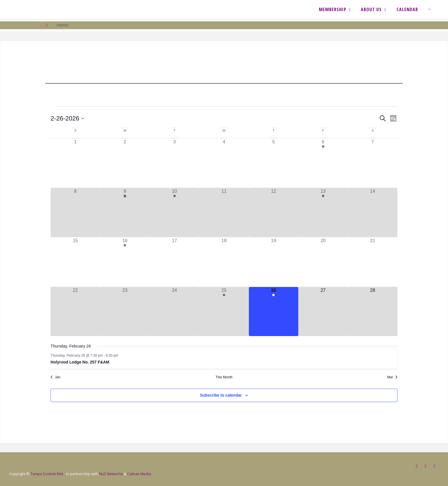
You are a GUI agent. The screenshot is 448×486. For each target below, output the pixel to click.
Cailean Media (140, 473)
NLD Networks (112, 473)
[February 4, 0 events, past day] (224, 163)
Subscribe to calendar (221, 395)
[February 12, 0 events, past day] (274, 212)
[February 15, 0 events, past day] (75, 262)
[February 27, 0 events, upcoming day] (323, 312)
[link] (432, 9)
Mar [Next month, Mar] (392, 377)
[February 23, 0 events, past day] (125, 312)
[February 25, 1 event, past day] (224, 312)
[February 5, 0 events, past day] (274, 163)
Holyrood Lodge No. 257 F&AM (80, 362)
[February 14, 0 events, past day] (373, 212)
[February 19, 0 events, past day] (274, 262)
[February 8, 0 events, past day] (75, 212)
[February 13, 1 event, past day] (323, 212)
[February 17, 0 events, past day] (174, 262)
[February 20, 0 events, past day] (323, 262)
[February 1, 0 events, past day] (75, 163)
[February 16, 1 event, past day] (125, 262)
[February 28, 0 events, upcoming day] (373, 312)
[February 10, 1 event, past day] (174, 212)
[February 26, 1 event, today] (274, 312)
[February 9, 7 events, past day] (125, 212)
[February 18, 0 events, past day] (224, 262)
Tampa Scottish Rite (47, 473)
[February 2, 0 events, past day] (125, 163)
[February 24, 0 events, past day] (174, 312)
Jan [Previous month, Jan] (55, 377)
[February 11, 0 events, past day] (224, 212)
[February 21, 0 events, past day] (373, 262)
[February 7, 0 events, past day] (373, 163)
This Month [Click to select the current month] (224, 377)
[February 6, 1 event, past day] (323, 163)
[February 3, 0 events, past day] (174, 163)
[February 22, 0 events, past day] (75, 312)
